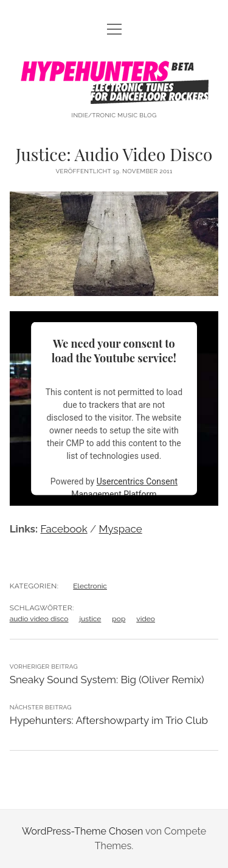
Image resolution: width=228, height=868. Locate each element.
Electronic (90, 586)
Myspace (121, 529)
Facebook (64, 529)
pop (119, 619)
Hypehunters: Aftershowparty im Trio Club (109, 720)
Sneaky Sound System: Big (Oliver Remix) (107, 680)
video (146, 619)
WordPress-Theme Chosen (82, 831)
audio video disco (39, 619)
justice (91, 619)
